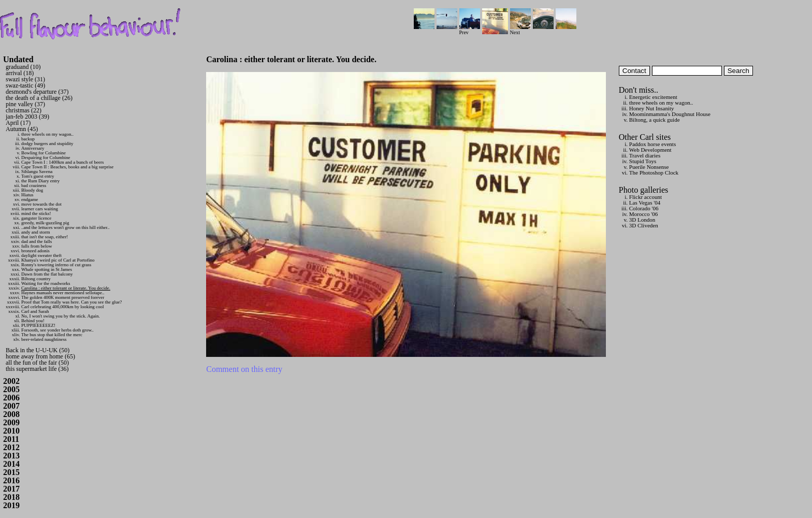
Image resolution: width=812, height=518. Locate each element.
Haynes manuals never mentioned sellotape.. (63, 293)
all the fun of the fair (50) (37, 363)
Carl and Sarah (35, 311)
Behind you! (33, 321)
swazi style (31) (25, 79)
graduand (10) (23, 67)
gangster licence (36, 218)
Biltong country (36, 279)
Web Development (650, 150)
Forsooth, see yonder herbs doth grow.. (57, 330)
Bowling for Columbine (44, 153)
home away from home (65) (40, 356)
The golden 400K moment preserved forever (63, 297)
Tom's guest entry (38, 176)
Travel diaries (645, 155)
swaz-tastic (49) (25, 85)
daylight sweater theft (41, 255)
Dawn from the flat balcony (47, 274)
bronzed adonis (35, 251)
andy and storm (36, 232)
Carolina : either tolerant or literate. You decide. (66, 288)
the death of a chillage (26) (39, 98)
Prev (470, 30)
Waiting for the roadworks (46, 283)
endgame (30, 199)
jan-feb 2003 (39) (27, 117)
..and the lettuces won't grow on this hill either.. (66, 227)
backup (28, 139)
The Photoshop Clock (654, 172)
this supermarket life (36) (37, 369)
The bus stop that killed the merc (52, 335)
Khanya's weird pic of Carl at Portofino (58, 260)
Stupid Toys (643, 161)
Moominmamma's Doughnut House (670, 114)
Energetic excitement (653, 97)
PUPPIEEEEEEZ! (38, 325)
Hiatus (27, 195)
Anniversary (33, 148)
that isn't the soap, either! (45, 237)
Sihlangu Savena (37, 171)
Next (520, 30)
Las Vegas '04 (645, 203)
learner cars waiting (40, 209)
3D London (642, 220)
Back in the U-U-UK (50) (38, 350)
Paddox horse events (653, 144)
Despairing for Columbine (46, 157)
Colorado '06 (644, 208)
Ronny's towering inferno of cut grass (56, 265)
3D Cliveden (644, 225)
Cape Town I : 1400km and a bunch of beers (62, 162)
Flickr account (646, 197)
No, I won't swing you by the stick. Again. (61, 316)
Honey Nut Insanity (652, 108)
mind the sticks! (36, 213)
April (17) (18, 123)
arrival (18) (20, 73)
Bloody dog (32, 190)
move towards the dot (41, 204)
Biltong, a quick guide (655, 120)
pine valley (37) (25, 104)
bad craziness (34, 185)
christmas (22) (24, 110)
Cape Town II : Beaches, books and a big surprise (67, 167)
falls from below (37, 246)
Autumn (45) (22, 129)
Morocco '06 (643, 214)
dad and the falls (37, 241)
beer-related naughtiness (44, 339)
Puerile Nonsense (649, 167)
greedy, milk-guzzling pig (45, 223)
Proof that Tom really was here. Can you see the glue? (71, 302)
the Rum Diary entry (40, 181)
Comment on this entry (244, 369)
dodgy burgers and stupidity (47, 143)
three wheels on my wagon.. (47, 134)
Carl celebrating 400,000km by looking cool (62, 307)
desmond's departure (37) (37, 92)
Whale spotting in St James (47, 269)
